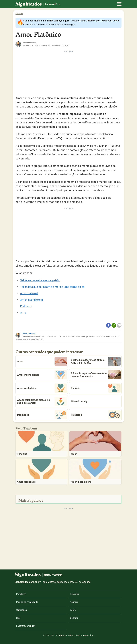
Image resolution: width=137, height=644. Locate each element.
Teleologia (96, 415)
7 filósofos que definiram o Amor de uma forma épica (96, 375)
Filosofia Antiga (80, 402)
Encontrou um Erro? (26, 626)
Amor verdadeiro (42, 388)
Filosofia (19, 14)
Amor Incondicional (42, 375)
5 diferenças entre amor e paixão (40, 280)
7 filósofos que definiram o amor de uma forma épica (52, 287)
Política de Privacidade (27, 602)
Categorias (22, 610)
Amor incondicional (32, 300)
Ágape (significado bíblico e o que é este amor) (42, 401)
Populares (21, 594)
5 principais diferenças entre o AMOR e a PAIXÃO (96, 361)
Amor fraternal (29, 293)
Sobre (73, 610)
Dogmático (42, 415)
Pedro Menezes (29, 334)
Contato (74, 618)
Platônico (26, 306)
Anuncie (74, 602)
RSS (18, 618)
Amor (23, 313)
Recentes (74, 594)
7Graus (61, 635)
